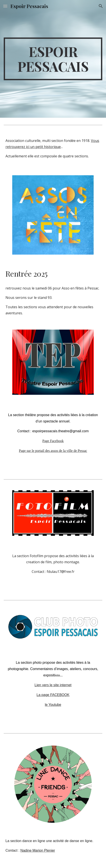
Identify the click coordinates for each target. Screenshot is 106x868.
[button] (5, 6)
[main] (53, 59)
